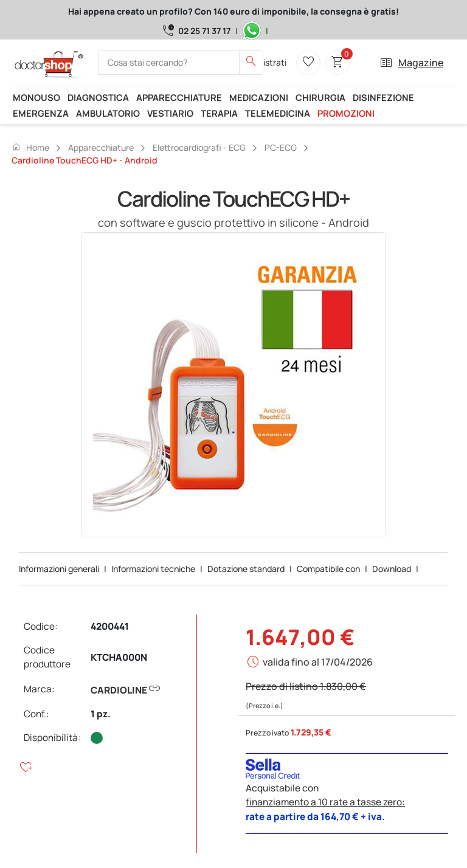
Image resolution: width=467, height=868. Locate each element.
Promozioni (346, 113)
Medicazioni (259, 97)
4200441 (110, 626)
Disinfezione (383, 97)
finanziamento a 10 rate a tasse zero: (325, 802)
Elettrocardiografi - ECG (199, 147)
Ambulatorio (108, 113)
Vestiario (170, 113)
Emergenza (41, 113)
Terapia (219, 113)
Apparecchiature (179, 97)
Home (30, 147)
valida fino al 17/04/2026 (318, 662)
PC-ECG (281, 147)
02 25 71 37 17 (204, 31)
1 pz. (101, 714)
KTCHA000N (119, 657)
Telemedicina (278, 113)
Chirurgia (320, 97)
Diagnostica (98, 97)
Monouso (36, 97)
